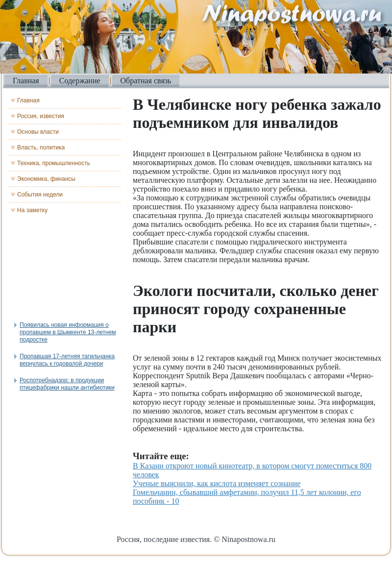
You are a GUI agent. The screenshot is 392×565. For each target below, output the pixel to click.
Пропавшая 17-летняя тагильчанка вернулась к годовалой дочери (67, 360)
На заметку (32, 210)
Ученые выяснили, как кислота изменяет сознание (217, 483)
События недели (40, 195)
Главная (26, 81)
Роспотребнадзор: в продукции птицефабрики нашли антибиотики (67, 384)
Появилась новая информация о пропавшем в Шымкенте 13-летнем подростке (68, 332)
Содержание (80, 81)
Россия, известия (41, 116)
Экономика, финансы (46, 179)
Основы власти (38, 132)
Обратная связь (146, 81)
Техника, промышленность (54, 163)
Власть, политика (41, 147)
